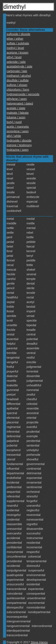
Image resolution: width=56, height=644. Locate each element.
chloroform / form (18, 90)
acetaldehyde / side (19, 66)
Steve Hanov (39, 642)
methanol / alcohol (19, 76)
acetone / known (17, 53)
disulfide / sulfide (18, 80)
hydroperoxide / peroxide (23, 94)
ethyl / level (14, 57)
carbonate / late (17, 71)
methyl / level (15, 48)
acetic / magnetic (18, 127)
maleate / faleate (18, 113)
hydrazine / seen (18, 150)
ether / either (15, 39)
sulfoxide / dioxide (18, 34)
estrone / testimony (19, 145)
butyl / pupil (14, 122)
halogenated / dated (20, 103)
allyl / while (14, 136)
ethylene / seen (17, 99)
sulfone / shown (17, 85)
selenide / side (16, 62)
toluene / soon (16, 117)
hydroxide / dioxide (19, 140)
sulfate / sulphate (18, 43)
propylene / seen (18, 131)
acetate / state (16, 108)
